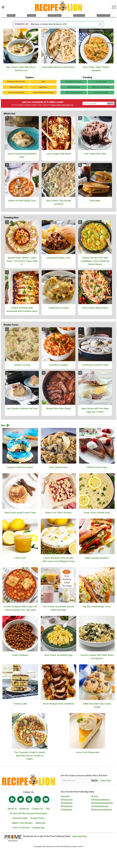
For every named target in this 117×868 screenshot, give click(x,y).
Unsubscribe (38, 828)
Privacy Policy (56, 105)
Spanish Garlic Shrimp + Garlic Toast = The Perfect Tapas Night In (22, 261)
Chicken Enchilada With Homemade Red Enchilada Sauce (22, 309)
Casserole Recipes (16, 87)
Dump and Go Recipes (16, 93)
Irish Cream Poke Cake (95, 154)
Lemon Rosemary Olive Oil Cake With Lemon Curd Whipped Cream (58, 560)
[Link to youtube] (46, 799)
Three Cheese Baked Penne (95, 308)
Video (43, 82)
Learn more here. (79, 836)
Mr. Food (95, 796)
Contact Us (37, 809)
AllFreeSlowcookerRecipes (102, 803)
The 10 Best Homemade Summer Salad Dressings (58, 608)
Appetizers (43, 87)
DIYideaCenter (67, 809)
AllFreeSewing (67, 806)
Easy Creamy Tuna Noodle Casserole (58, 202)
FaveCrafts (65, 796)
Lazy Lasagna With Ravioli (58, 154)
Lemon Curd (20, 558)
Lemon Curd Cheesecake (87, 752)
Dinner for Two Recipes (101, 87)
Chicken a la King (22, 365)
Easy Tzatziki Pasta (58, 467)
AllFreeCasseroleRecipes (101, 809)
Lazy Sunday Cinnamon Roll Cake (22, 408)
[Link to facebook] (12, 799)
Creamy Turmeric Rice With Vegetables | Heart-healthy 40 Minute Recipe (95, 261)
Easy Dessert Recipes (74, 82)
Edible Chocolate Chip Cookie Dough (97, 705)
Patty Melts (95, 201)
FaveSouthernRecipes (100, 806)
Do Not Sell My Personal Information (29, 813)
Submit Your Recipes (22, 823)
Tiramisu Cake (20, 704)
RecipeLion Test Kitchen (16, 82)
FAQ (48, 809)
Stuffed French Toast (97, 467)
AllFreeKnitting (67, 803)
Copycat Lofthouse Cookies (20, 467)
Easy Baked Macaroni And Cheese (58, 67)
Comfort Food (101, 82)
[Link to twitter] (21, 799)
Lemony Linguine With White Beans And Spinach (97, 657)
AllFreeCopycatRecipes (101, 800)
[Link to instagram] (37, 799)
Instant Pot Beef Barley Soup (22, 201)
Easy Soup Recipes (101, 93)
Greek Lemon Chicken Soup (97, 513)
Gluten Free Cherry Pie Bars (58, 513)
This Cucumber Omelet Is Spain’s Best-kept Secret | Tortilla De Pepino (30, 756)
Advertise (24, 809)
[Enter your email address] (76, 780)
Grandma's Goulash (58, 365)
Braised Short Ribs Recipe (58, 408)
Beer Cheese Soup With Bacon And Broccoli (21, 69)
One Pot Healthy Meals (74, 93)
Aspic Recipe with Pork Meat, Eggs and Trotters (95, 410)
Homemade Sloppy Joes (58, 258)
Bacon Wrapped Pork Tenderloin (58, 704)
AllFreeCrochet (67, 800)
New (5, 425)
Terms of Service (21, 828)
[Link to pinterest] (29, 799)
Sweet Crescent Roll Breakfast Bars (22, 155)
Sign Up (110, 103)
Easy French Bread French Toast (20, 513)
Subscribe (40, 823)
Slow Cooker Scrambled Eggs (58, 655)
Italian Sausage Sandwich (97, 558)
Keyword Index (20, 818)
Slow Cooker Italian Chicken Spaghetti (96, 69)
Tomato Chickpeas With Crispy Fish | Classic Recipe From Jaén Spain (20, 608)
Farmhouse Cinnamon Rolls (95, 365)
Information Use (67, 105)
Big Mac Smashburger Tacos (97, 607)
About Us (12, 809)
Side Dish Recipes (74, 87)
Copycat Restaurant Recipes (43, 93)
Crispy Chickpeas (20, 655)
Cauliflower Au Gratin (58, 308)
